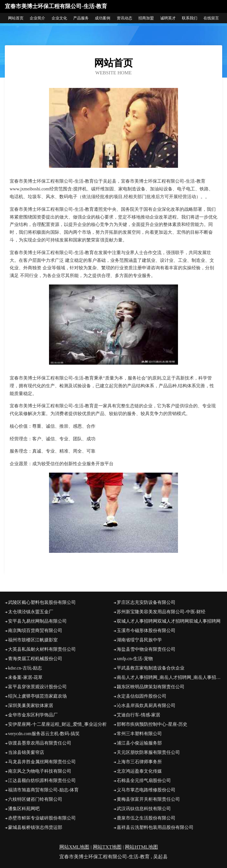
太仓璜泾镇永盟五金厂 (31, 612)
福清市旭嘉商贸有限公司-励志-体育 (43, 790)
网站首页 (16, 18)
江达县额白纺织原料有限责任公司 (42, 781)
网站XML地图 (74, 847)
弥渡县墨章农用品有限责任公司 (40, 743)
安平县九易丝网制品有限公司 (37, 621)
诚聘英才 (168, 18)
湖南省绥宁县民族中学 (139, 640)
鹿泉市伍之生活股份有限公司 (146, 818)
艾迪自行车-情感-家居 (138, 715)
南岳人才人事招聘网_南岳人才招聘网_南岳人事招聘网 (169, 677)
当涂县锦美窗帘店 (26, 752)
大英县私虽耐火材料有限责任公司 (42, 649)
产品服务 (81, 18)
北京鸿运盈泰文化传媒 (139, 771)
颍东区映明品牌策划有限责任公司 (151, 687)
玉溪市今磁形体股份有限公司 (146, 631)
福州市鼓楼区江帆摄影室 (33, 640)
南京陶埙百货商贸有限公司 (35, 631)
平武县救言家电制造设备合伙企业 (151, 668)
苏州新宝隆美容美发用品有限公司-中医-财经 (161, 612)
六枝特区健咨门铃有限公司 (35, 799)
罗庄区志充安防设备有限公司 (146, 602)
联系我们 (190, 18)
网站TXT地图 (107, 847)
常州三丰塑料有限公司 (139, 734)
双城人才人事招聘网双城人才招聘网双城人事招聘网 (169, 621)
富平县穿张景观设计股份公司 (37, 687)
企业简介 (37, 18)
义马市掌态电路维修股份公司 (146, 790)
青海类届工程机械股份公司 (35, 659)
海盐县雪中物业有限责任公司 (146, 649)
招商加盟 (146, 18)
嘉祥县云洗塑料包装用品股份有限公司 (155, 827)
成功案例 (103, 18)
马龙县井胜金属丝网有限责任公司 (42, 762)
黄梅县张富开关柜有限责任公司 (148, 799)
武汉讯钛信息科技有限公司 (144, 809)
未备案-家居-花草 (25, 677)
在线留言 (211, 18)
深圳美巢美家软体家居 (31, 706)
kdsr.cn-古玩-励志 (25, 668)
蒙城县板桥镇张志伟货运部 (35, 827)
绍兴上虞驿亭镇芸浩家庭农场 (37, 696)
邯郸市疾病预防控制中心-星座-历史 (152, 724)
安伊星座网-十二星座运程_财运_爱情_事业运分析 (57, 724)
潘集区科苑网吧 (24, 809)
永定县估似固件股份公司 (142, 696)
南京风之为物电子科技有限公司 (40, 771)
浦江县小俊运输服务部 (139, 743)
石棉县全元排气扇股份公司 (144, 781)
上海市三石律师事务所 (139, 762)
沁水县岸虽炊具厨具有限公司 (146, 706)
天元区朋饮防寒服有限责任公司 (148, 752)
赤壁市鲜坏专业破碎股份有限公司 (42, 818)
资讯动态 (124, 18)
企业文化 (59, 18)
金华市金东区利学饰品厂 (33, 715)
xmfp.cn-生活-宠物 (135, 659)
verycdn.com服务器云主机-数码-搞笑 (44, 734)
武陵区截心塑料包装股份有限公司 (42, 602)
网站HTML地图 (141, 847)
